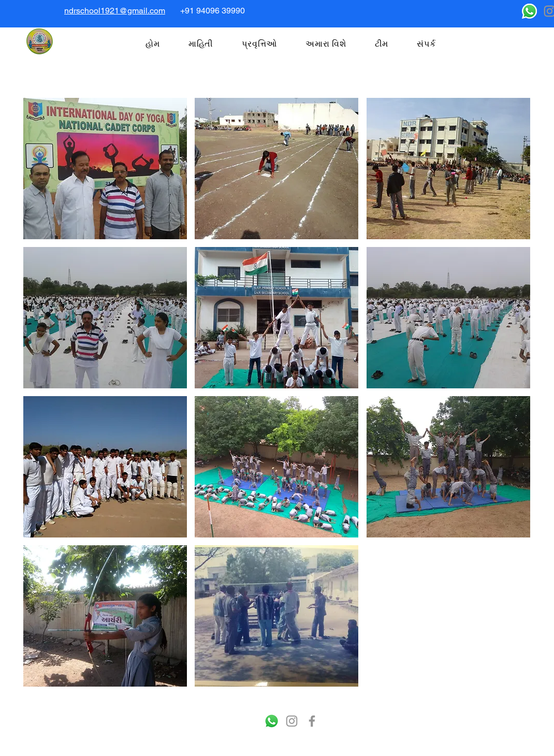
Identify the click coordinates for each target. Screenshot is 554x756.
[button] (105, 169)
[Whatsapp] (529, 11)
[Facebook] (312, 721)
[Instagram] (292, 721)
